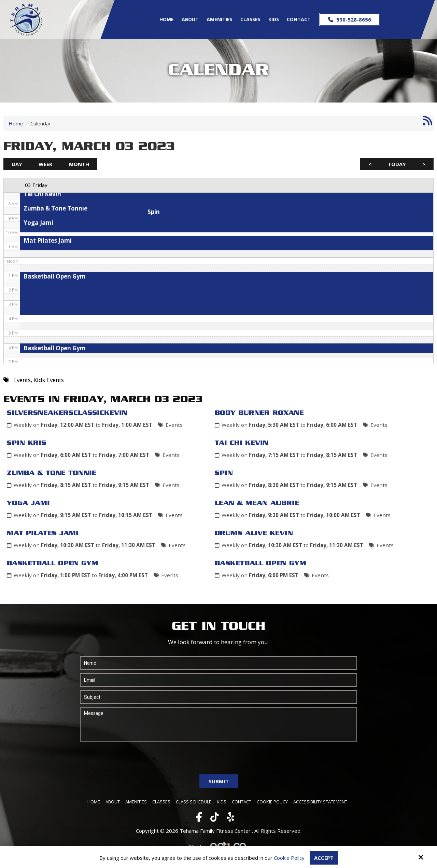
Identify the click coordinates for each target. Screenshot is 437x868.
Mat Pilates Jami (43, 533)
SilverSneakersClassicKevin (67, 413)
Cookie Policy (289, 858)
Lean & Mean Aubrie (257, 503)
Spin (224, 473)
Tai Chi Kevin (242, 443)
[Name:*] (219, 663)
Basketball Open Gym (53, 564)
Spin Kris (26, 443)
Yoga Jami (28, 503)
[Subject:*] (219, 697)
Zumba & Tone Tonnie (52, 473)
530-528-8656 (350, 19)
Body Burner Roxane (259, 413)
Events (174, 425)
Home (16, 123)
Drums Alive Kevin (254, 533)
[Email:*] (219, 680)
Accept (324, 858)
